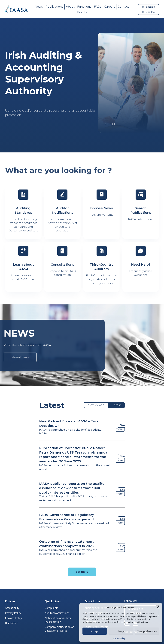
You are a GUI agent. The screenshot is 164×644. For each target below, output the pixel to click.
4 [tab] (114, 124)
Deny (121, 631)
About (70, 7)
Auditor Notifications (57, 613)
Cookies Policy (13, 618)
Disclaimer (11, 623)
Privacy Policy (13, 613)
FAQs (98, 7)
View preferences (147, 631)
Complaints (52, 608)
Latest (117, 405)
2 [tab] (106, 124)
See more (120, 427)
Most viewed (96, 405)
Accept (95, 631)
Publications (54, 7)
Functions (84, 7)
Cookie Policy (119, 638)
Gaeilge (150, 12)
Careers (110, 7)
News (39, 7)
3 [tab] (110, 124)
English (150, 7)
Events (82, 12)
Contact (123, 7)
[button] (158, 607)
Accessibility (12, 608)
